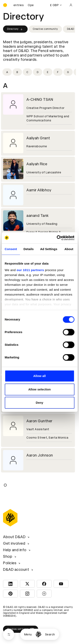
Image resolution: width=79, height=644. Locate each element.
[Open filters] (9, 634)
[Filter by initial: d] (38, 72)
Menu (28, 634)
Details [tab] (29, 249)
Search (50, 634)
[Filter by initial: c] (27, 72)
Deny (39, 403)
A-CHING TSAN (40, 99)
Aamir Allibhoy (39, 190)
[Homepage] (38, 634)
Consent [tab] (11, 249)
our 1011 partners (30, 270)
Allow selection (39, 389)
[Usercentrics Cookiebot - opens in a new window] (57, 238)
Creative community (45, 29)
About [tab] (69, 249)
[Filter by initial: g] (68, 72)
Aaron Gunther (39, 421)
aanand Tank (38, 216)
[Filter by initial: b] (17, 72)
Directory (15, 29)
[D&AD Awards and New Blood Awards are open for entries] (23, 5)
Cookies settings (21, 629)
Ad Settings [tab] (49, 249)
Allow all (40, 376)
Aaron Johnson (40, 455)
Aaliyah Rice (37, 164)
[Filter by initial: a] (7, 72)
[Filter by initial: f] (58, 72)
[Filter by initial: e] (48, 72)
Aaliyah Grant (38, 138)
